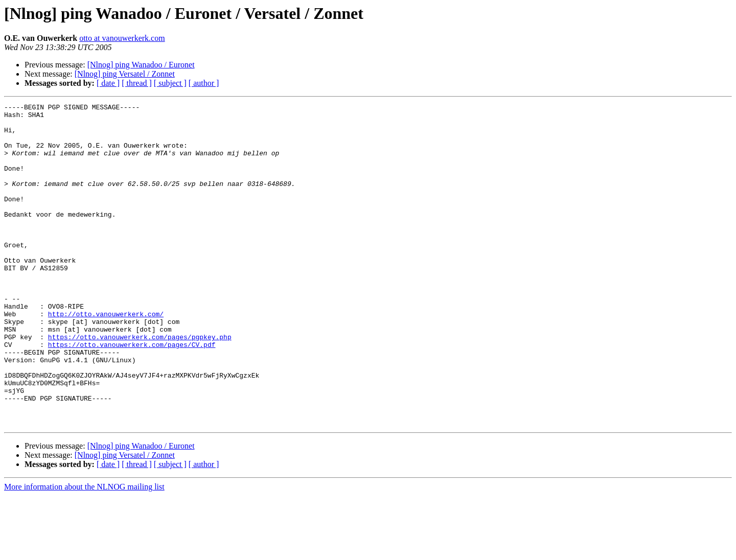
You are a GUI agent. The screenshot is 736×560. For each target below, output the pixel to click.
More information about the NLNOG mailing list (84, 551)
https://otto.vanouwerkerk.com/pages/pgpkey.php (140, 384)
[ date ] (108, 83)
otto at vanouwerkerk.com (122, 38)
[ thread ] (137, 83)
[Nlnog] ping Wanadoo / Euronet (141, 65)
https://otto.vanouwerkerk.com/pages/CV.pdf (132, 393)
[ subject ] (170, 83)
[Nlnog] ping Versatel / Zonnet (125, 74)
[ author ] (204, 83)
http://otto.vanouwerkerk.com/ (106, 357)
